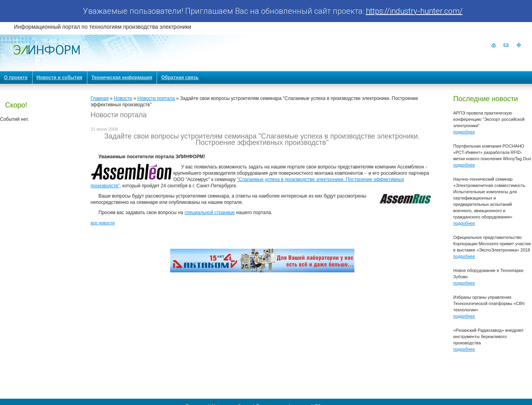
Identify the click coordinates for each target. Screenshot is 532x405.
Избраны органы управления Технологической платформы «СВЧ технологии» (489, 303)
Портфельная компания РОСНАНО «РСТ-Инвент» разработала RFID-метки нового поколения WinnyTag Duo (492, 152)
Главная (100, 98)
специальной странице (209, 213)
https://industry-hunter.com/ (414, 11)
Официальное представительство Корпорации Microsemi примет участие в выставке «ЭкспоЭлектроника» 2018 (492, 244)
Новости (123, 98)
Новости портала (156, 98)
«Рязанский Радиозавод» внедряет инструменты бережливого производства (488, 337)
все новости (103, 223)
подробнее (464, 132)
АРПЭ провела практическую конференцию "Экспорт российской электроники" (489, 119)
